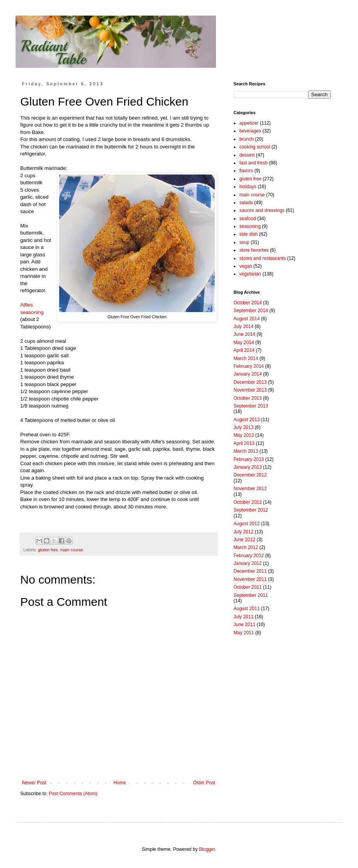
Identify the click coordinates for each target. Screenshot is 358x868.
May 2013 (244, 435)
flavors (246, 171)
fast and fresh (254, 163)
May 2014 (244, 342)
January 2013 (248, 467)
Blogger (207, 849)
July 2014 (243, 326)
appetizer (249, 123)
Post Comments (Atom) (73, 794)
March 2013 (246, 451)
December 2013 (250, 382)
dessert (247, 155)
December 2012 (250, 475)
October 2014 (248, 303)
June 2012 (244, 540)
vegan (246, 266)
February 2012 (249, 556)
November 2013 (250, 390)
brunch (247, 139)
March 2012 (246, 547)
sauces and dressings (262, 210)
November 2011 (250, 579)
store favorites (254, 250)
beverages (250, 131)
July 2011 (243, 617)
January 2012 (248, 563)
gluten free (48, 550)
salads (246, 203)
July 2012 (243, 532)
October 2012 (248, 502)
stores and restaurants (262, 258)
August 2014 (247, 319)
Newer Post (34, 783)
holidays (248, 187)
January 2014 (248, 374)
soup (244, 242)
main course (72, 550)
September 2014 (251, 311)
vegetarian (250, 274)
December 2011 (250, 571)
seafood (248, 219)
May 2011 (244, 633)
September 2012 (251, 510)
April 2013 (244, 443)
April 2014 (244, 350)
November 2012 (250, 489)
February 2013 (249, 459)
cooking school (255, 147)
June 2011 (244, 625)
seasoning (250, 226)
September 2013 (251, 406)
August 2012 (247, 524)
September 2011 (251, 595)
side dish (248, 234)
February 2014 (249, 366)
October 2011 (248, 587)
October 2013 (248, 398)
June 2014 (244, 334)
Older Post (204, 783)
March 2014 (246, 358)
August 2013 (247, 420)
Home (120, 783)
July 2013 (243, 427)
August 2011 (247, 609)
